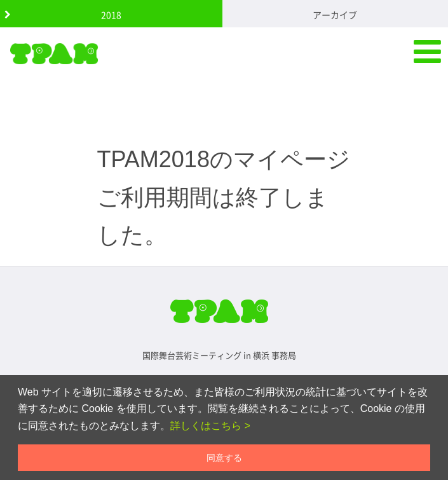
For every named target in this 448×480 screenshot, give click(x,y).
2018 (111, 15)
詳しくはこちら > (210, 426)
